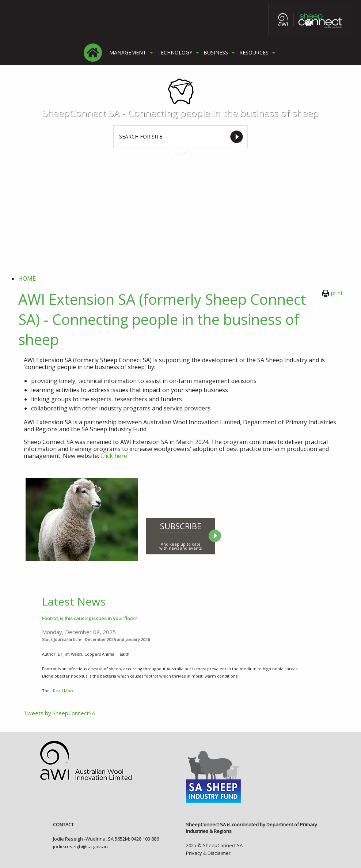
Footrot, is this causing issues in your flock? (90, 618)
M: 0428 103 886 (142, 839)
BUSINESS (216, 53)
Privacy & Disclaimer (208, 853)
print (332, 293)
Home (27, 278)
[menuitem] (93, 53)
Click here (114, 456)
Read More (64, 691)
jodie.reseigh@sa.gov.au (80, 846)
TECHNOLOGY (175, 53)
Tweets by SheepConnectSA (59, 713)
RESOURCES (254, 53)
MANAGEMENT (128, 53)
